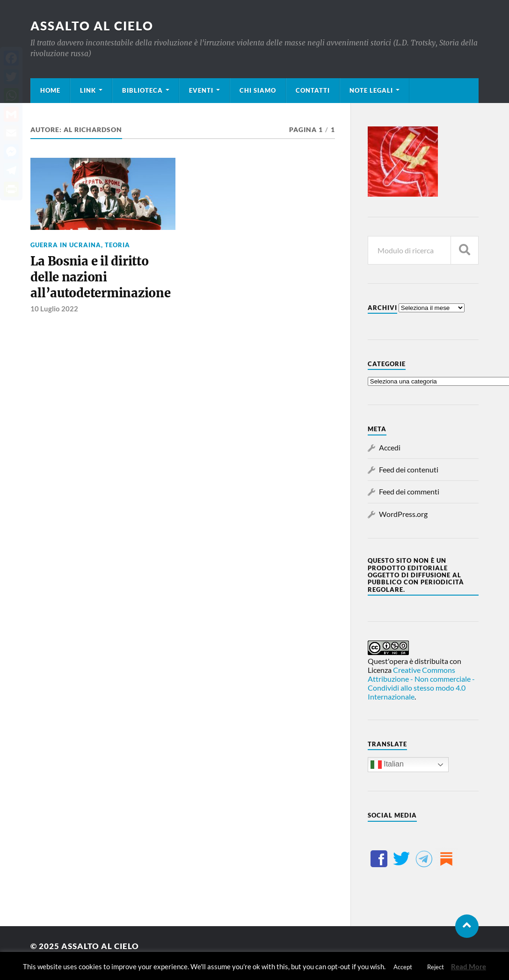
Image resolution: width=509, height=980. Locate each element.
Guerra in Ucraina (66, 245)
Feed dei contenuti (409, 469)
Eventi (201, 90)
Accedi (390, 447)
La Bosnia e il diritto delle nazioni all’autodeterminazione (100, 277)
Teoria (117, 245)
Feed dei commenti (409, 491)
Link (88, 90)
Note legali (371, 90)
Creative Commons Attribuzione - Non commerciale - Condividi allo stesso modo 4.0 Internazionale (421, 683)
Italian (387, 765)
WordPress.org (403, 514)
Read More (469, 966)
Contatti (313, 90)
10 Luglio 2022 (54, 309)
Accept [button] (403, 967)
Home (50, 90)
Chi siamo (258, 90)
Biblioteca (142, 90)
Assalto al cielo (92, 26)
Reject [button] (436, 967)
